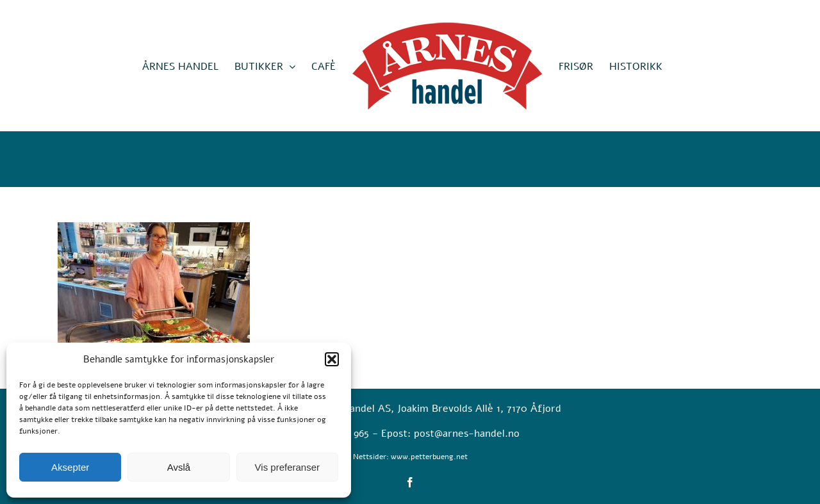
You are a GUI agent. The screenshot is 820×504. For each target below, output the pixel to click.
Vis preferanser (287, 467)
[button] (332, 359)
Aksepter (70, 467)
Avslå (179, 467)
